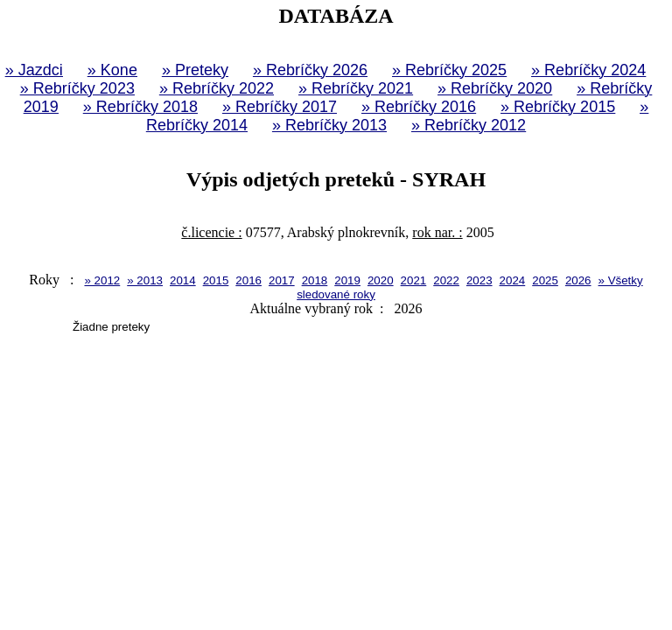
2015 (216, 280)
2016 (248, 280)
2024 (513, 280)
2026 (578, 280)
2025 (545, 280)
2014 (183, 280)
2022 (446, 280)
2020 (381, 280)
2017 (282, 280)
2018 (315, 280)
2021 (414, 280)
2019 (347, 280)
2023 (479, 280)
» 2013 (145, 280)
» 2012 (102, 280)
